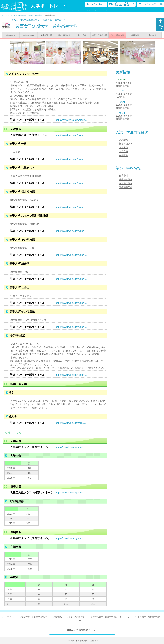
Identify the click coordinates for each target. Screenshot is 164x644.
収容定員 (124, 151)
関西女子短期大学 (35, 15)
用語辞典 (58, 617)
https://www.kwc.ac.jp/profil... (71, 447)
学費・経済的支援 (99, 35)
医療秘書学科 (126, 187)
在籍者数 (124, 155)
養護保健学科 (126, 180)
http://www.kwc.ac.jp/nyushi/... (72, 159)
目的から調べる (20, 15)
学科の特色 (11, 35)
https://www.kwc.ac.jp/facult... (71, 120)
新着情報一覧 (122, 86)
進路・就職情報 (64, 35)
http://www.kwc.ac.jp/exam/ (70, 135)
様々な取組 (82, 35)
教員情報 (135, 35)
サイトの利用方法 (76, 617)
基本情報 (153, 35)
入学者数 (124, 148)
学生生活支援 (46, 35)
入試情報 (120, 97)
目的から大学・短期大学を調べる (106, 617)
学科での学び (28, 35)
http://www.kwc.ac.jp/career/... (71, 423)
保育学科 (124, 176)
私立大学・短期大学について (35, 617)
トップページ (7, 15)
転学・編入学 (126, 144)
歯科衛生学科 (126, 183)
